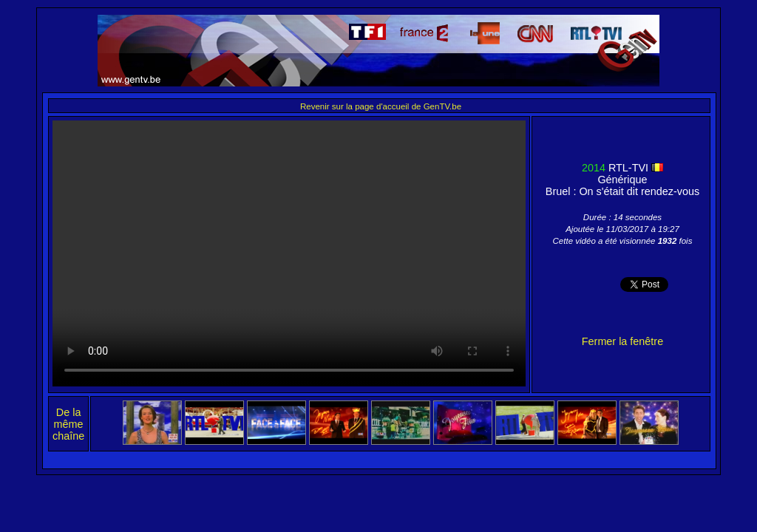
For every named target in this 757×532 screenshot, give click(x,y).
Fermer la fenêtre (622, 341)
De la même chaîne (68, 424)
